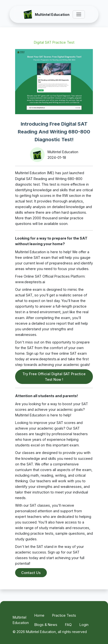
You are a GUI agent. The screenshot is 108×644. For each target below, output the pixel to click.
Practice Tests (64, 615)
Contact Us (31, 573)
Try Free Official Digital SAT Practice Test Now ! (54, 377)
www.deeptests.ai (30, 282)
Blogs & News (46, 625)
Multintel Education (21, 620)
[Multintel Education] (46, 14)
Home (39, 615)
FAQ (68, 625)
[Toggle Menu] (79, 14)
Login (84, 625)
